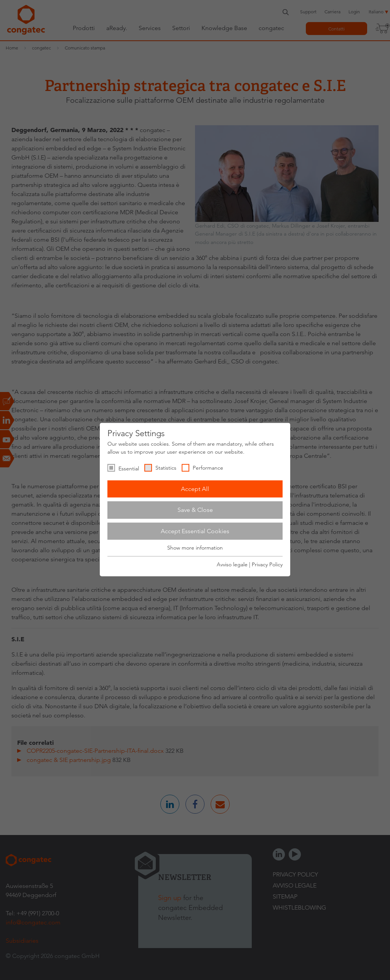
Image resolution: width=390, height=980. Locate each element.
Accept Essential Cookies (195, 531)
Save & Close (195, 510)
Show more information (195, 548)
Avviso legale (232, 564)
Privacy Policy (267, 564)
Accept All (195, 489)
